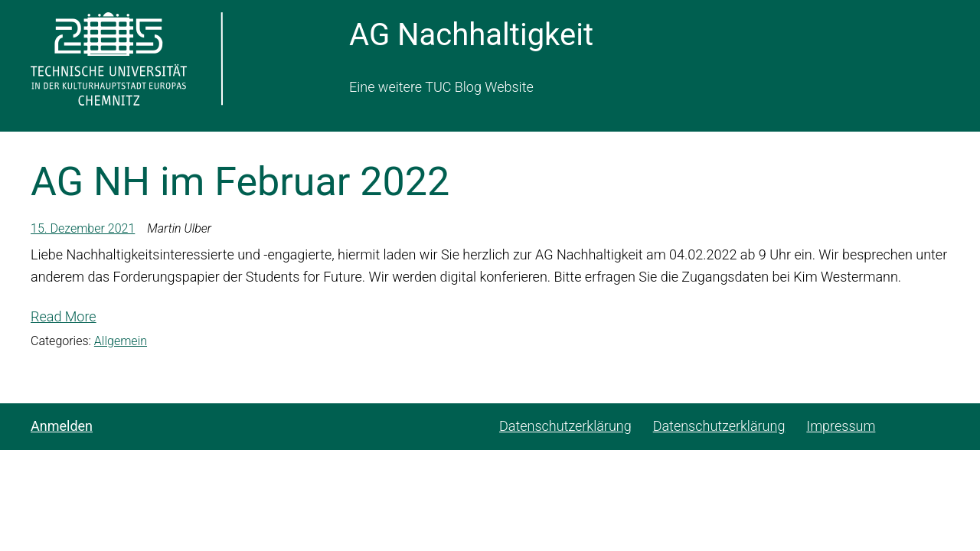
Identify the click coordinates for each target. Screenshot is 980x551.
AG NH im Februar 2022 (240, 182)
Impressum (841, 426)
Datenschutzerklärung (565, 426)
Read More (64, 316)
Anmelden (62, 426)
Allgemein (121, 341)
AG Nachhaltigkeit (471, 35)
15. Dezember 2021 (83, 228)
